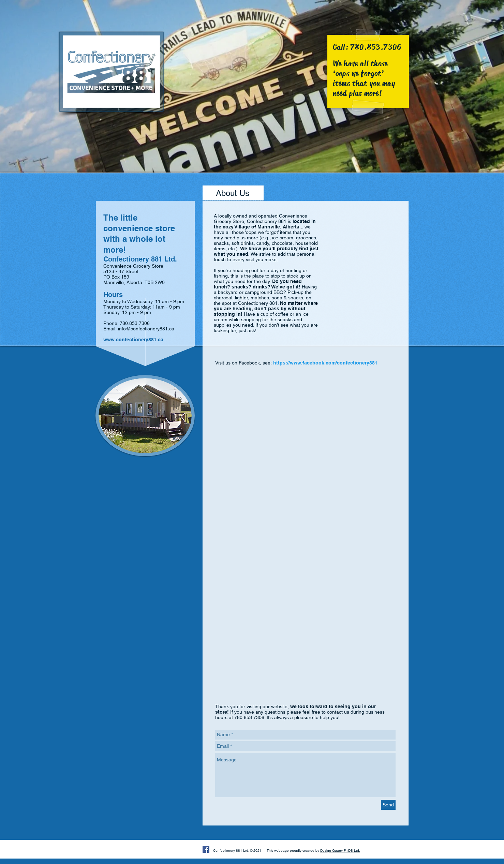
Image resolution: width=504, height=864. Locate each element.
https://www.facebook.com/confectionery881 (325, 363)
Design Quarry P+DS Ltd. (340, 851)
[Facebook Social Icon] (206, 849)
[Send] (388, 805)
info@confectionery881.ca (146, 329)
